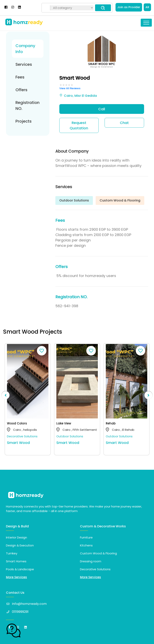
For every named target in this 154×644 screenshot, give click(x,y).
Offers (21, 90)
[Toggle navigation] (146, 23)
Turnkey (12, 553)
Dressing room (91, 561)
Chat (124, 123)
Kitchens (86, 545)
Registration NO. (27, 106)
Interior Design (16, 537)
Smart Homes (16, 561)
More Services (16, 577)
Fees (20, 77)
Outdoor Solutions (70, 436)
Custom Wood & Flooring (98, 553)
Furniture (86, 537)
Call (102, 109)
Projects (24, 121)
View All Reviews (70, 88)
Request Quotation (79, 125)
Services (24, 64)
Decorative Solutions (22, 436)
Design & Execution (20, 545)
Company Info (25, 49)
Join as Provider (129, 7)
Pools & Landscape (20, 569)
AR (147, 7)
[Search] (47, 8)
